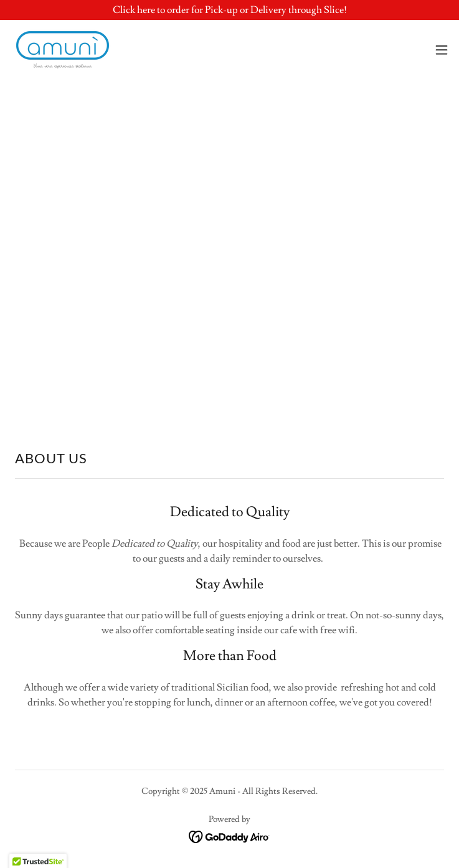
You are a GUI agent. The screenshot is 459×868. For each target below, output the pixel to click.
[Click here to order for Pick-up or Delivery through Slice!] (230, 10)
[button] (442, 50)
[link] (63, 50)
